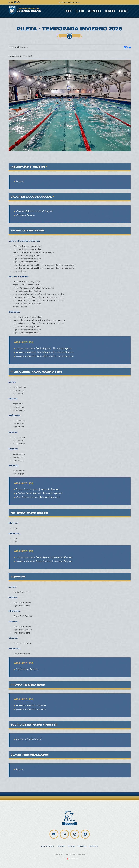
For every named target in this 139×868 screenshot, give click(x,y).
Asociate (124, 11)
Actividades (94, 11)
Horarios (110, 11)
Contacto (93, 846)
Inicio (68, 11)
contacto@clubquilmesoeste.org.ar (54, 834)
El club (80, 11)
